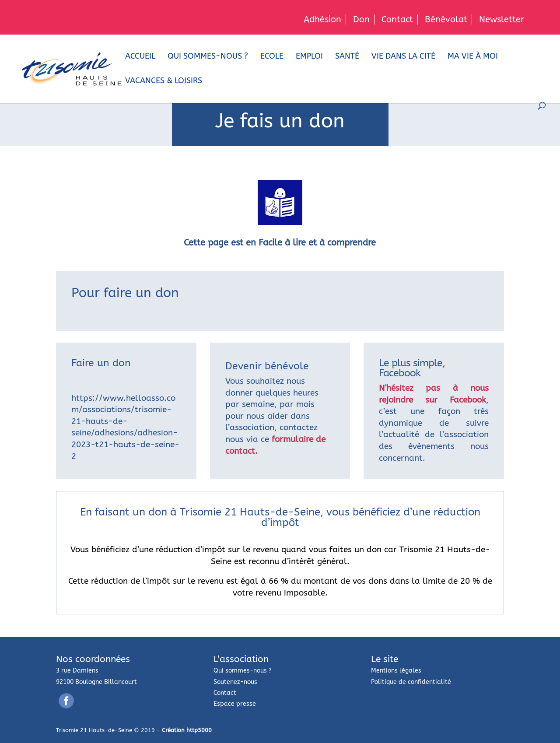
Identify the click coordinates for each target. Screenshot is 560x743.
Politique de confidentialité (411, 682)
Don (361, 19)
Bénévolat (446, 19)
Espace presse (235, 704)
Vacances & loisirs (164, 81)
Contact (397, 19)
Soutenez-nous (235, 682)
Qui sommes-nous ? (208, 57)
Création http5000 (187, 730)
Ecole (272, 57)
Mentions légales (396, 671)
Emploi (309, 57)
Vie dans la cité (403, 57)
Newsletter (502, 19)
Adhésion (322, 19)
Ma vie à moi (473, 57)
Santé (347, 57)
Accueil (140, 57)
